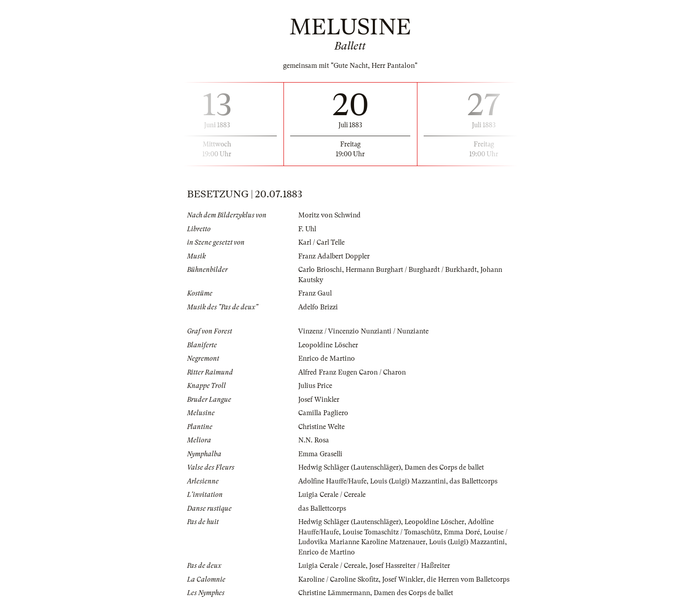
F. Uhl (307, 229)
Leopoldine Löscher (329, 345)
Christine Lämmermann (334, 593)
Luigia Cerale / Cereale (333, 495)
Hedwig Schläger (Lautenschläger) (350, 467)
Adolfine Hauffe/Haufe (333, 481)
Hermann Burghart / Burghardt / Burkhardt (412, 270)
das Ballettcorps (475, 481)
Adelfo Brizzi (318, 307)
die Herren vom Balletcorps (470, 579)
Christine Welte (322, 427)
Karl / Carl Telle (322, 242)
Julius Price (315, 386)
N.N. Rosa (314, 440)
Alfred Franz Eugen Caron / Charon (352, 372)
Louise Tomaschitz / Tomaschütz (392, 532)
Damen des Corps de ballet (446, 467)
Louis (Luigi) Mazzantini (409, 481)
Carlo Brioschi (320, 270)
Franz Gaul (315, 293)
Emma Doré (462, 532)
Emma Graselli (321, 454)
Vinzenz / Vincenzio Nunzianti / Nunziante (363, 331)
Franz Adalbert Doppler (334, 256)
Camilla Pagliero (324, 413)
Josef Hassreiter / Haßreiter (411, 566)
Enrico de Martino (327, 358)
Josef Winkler (319, 400)
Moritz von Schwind (330, 215)
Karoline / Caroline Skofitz (339, 579)
